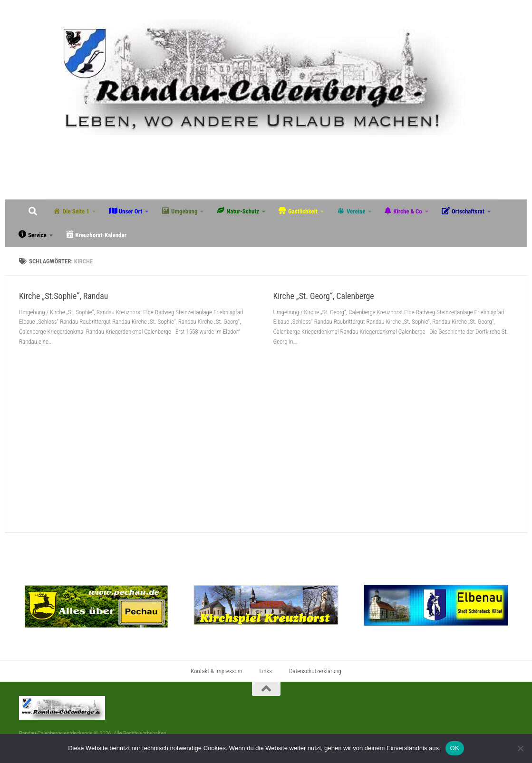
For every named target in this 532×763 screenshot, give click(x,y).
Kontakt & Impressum (216, 671)
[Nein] (520, 748)
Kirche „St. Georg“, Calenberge (324, 296)
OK (455, 748)
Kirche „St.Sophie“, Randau (63, 296)
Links (266, 671)
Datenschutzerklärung (315, 671)
